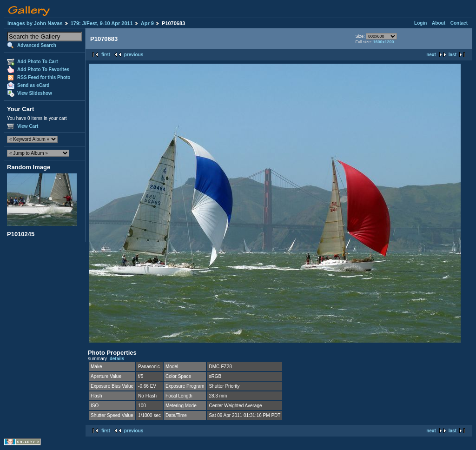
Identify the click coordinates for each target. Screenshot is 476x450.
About (439, 23)
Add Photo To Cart (38, 62)
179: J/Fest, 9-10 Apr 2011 (102, 23)
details (117, 359)
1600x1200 (383, 42)
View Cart (28, 126)
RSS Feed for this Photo (44, 77)
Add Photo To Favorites (43, 69)
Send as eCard (33, 85)
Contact (459, 23)
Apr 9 (147, 23)
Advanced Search (37, 45)
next (431, 55)
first (106, 55)
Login (420, 23)
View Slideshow (35, 93)
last (453, 55)
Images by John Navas (35, 23)
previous (134, 55)
